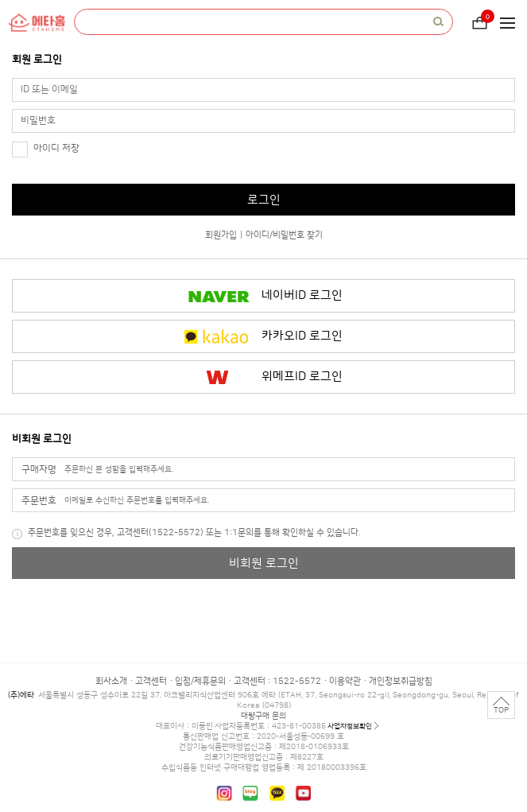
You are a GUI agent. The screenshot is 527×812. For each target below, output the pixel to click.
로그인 (264, 200)
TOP (501, 710)
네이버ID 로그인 (302, 295)
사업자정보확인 (350, 726)
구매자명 (39, 470)
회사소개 (111, 682)
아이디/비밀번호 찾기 (284, 235)
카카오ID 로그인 (302, 336)
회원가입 (221, 235)
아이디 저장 (56, 148)
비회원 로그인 (264, 563)
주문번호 (39, 501)
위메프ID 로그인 (302, 377)
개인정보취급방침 (401, 682)
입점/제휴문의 (200, 682)
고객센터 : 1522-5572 (277, 682)
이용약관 (345, 682)
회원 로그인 (37, 60)
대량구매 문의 (263, 716)
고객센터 (151, 682)
